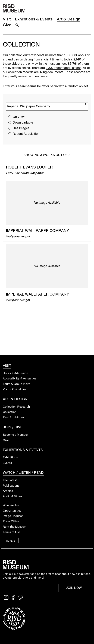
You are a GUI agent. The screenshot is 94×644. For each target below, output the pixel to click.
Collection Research (16, 407)
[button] (7, 19)
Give (6, 440)
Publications (11, 486)
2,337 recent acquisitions (63, 68)
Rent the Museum (15, 527)
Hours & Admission (15, 373)
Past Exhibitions (14, 418)
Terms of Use (12, 532)
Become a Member (15, 435)
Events (7, 463)
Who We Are (11, 505)
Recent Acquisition (26, 134)
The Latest (10, 480)
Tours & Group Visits (16, 384)
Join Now (74, 588)
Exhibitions (10, 458)
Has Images (21, 128)
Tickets (11, 541)
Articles (8, 491)
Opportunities (12, 511)
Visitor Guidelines (15, 389)
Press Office (11, 522)
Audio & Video (12, 497)
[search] (86, 104)
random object (78, 86)
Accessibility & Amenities (20, 379)
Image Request (13, 516)
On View (19, 117)
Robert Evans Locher (29, 167)
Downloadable (23, 123)
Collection (10, 412)
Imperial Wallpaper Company (37, 231)
